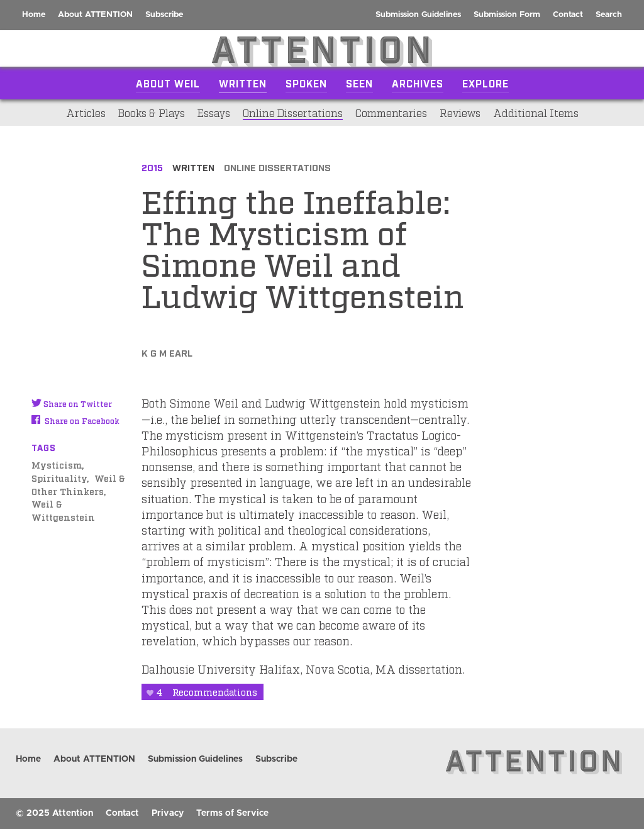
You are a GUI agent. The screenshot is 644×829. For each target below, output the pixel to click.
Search (609, 15)
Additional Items (536, 113)
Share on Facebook (75, 421)
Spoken (306, 83)
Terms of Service (232, 813)
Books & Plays (152, 113)
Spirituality (59, 478)
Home (34, 15)
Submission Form (507, 15)
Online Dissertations (293, 113)
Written (243, 83)
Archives (418, 83)
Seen (359, 83)
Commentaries (391, 113)
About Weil (168, 83)
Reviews (460, 113)
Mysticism (57, 465)
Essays (214, 113)
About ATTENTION (95, 15)
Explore (486, 83)
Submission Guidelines (418, 15)
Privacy (168, 813)
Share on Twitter (72, 404)
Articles (86, 113)
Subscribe (164, 15)
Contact (568, 15)
